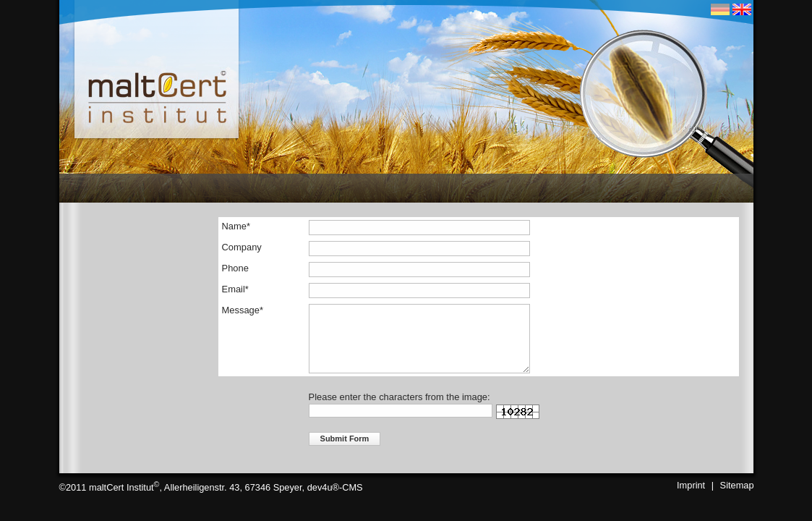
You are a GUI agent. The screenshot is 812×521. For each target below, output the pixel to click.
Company (242, 247)
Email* (235, 289)
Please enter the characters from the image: (399, 397)
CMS (352, 488)
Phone (235, 268)
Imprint (691, 485)
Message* (243, 310)
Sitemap (737, 485)
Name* (236, 226)
